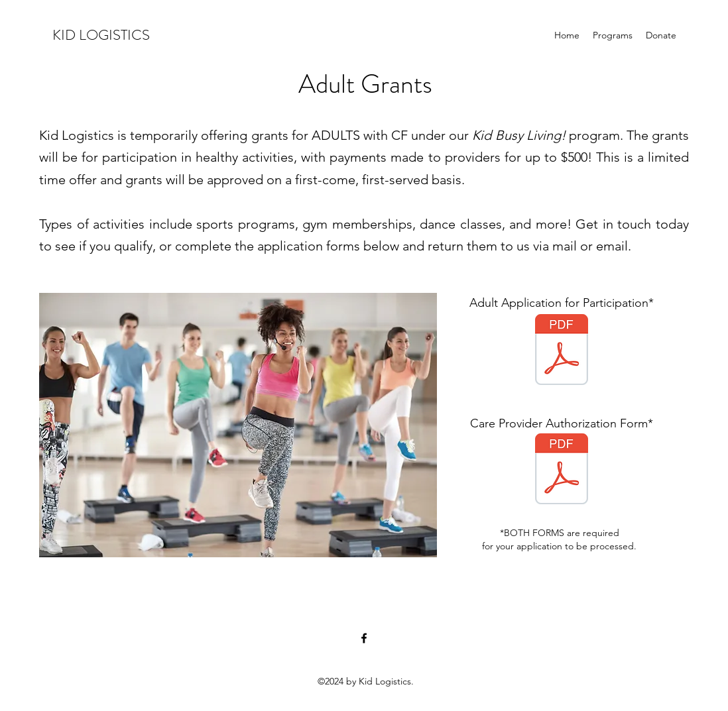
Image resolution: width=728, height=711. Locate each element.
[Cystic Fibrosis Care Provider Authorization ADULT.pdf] (562, 470)
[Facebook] (364, 638)
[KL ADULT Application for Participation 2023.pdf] (562, 351)
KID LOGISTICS (101, 35)
